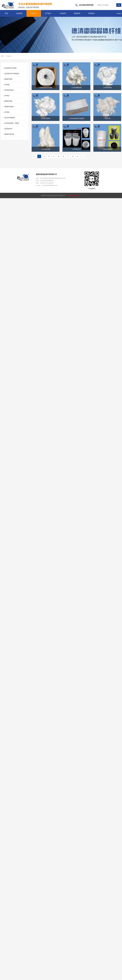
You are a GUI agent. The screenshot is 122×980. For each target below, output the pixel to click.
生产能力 (48, 13)
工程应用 (63, 13)
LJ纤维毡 (7, 96)
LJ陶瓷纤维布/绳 (9, 134)
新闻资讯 (77, 13)
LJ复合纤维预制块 (9, 118)
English (119, 13)
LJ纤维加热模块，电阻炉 (12, 123)
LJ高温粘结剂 (8, 129)
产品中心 (34, 13)
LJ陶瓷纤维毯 (8, 101)
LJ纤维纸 (7, 112)
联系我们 (92, 13)
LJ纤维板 (7, 85)
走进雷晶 (19, 13)
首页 (6, 13)
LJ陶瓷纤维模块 (9, 107)
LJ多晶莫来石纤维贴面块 (12, 74)
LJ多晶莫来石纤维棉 (10, 68)
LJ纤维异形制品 (9, 90)
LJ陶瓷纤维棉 (8, 79)
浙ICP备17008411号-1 (74, 195)
